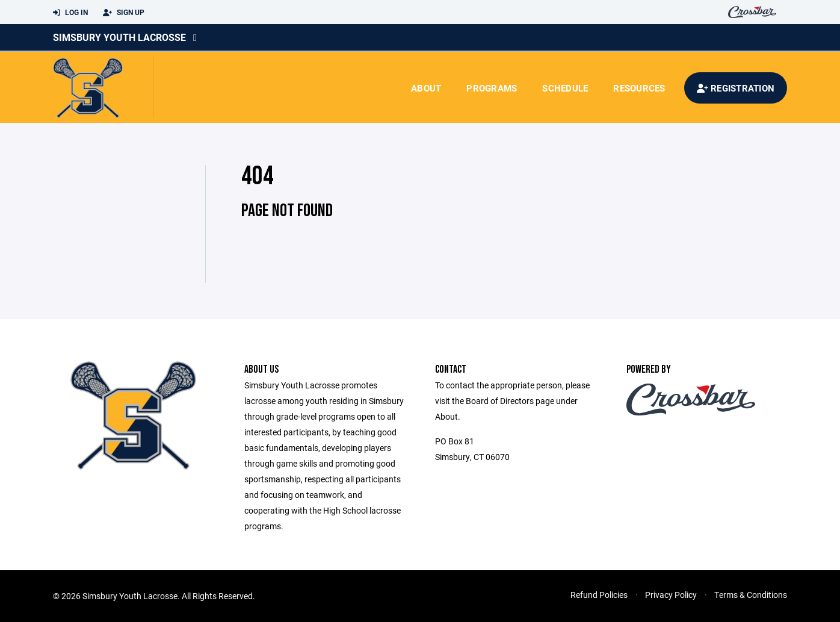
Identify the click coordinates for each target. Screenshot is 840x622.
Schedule (565, 88)
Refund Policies (599, 595)
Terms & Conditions (751, 595)
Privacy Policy (671, 595)
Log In (70, 13)
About (426, 88)
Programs (492, 88)
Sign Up (124, 13)
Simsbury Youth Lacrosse (119, 37)
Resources (639, 88)
